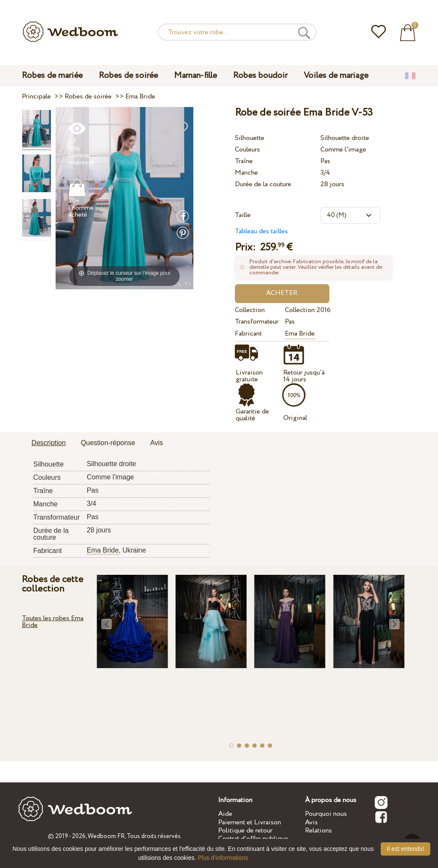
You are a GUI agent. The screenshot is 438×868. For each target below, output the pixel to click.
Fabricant (248, 334)
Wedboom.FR (106, 836)
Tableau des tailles (261, 231)
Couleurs (247, 150)
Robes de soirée (128, 76)
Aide (225, 814)
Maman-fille (195, 76)
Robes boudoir (260, 76)
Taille (243, 215)
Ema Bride (300, 334)
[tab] (49, 443)
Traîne (244, 161)
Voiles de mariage (336, 76)
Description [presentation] (49, 443)
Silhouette (250, 138)
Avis (311, 822)
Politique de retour (245, 831)
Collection (250, 310)
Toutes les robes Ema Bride (53, 622)
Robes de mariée (52, 76)
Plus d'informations (223, 858)
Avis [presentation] (157, 443)
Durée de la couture (263, 184)
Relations (318, 831)
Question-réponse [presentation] (108, 443)
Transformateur (257, 322)
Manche (246, 173)
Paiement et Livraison (250, 822)
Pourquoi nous (326, 814)
